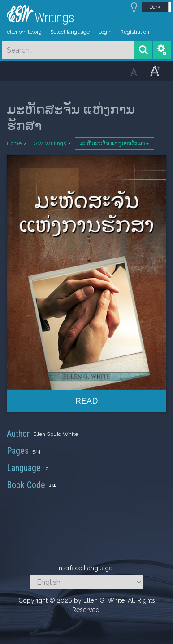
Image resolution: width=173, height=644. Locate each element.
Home (14, 143)
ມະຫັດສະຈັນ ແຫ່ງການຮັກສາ (115, 143)
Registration (135, 32)
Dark (155, 7)
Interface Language (85, 568)
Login (105, 32)
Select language (70, 32)
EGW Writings (48, 143)
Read (87, 401)
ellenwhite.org (24, 32)
